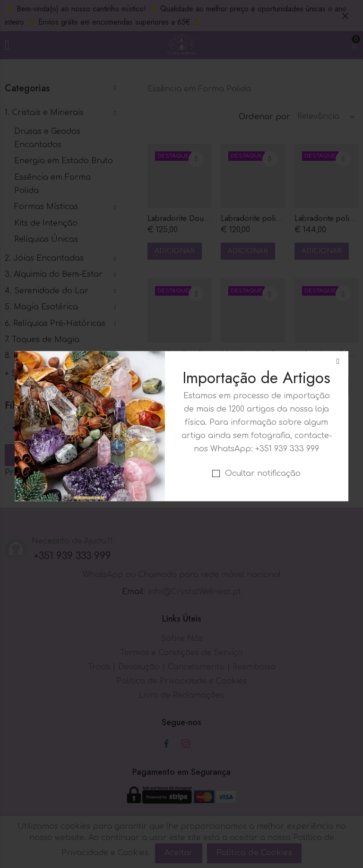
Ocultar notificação (263, 427)
